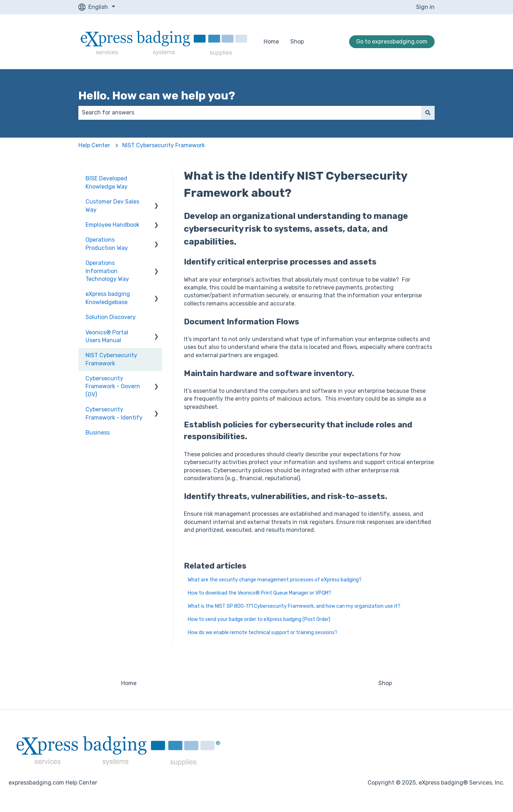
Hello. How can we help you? (157, 96)
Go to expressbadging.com (392, 42)
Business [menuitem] (98, 433)
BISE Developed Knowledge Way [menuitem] (107, 182)
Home (271, 42)
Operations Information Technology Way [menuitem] (107, 271)
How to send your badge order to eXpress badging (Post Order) (259, 619)
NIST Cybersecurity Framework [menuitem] (111, 359)
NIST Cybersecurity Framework (164, 145)
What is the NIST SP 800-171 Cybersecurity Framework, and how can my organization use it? (294, 606)
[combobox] (250, 113)
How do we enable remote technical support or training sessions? (263, 633)
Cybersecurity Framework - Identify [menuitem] (114, 413)
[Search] (428, 113)
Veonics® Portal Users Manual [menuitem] (107, 336)
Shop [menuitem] (385, 683)
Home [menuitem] (129, 683)
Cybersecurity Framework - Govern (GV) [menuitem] (113, 386)
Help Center (94, 145)
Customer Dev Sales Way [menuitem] (112, 205)
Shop (297, 42)
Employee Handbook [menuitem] (112, 225)
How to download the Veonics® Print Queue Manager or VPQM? (260, 593)
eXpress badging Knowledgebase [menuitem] (108, 298)
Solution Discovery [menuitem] (111, 317)
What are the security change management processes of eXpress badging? (275, 580)
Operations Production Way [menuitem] (107, 244)
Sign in (425, 7)
